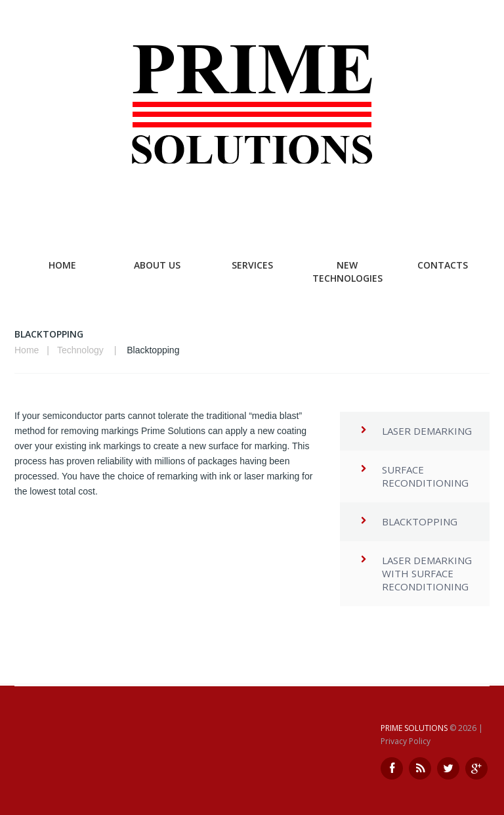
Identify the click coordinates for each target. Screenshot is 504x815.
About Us (157, 265)
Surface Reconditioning (425, 476)
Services (252, 265)
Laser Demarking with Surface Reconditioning (427, 573)
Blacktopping (420, 521)
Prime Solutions (414, 728)
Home (62, 265)
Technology (80, 350)
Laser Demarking (427, 431)
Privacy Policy (406, 741)
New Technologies (347, 272)
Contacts (443, 265)
